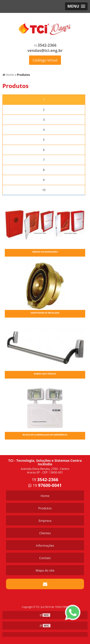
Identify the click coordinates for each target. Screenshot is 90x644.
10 (44, 190)
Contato (45, 558)
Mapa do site (45, 570)
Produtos (45, 508)
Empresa (45, 521)
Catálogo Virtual (45, 60)
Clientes (45, 533)
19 (45, 46)
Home (45, 496)
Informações (45, 545)
